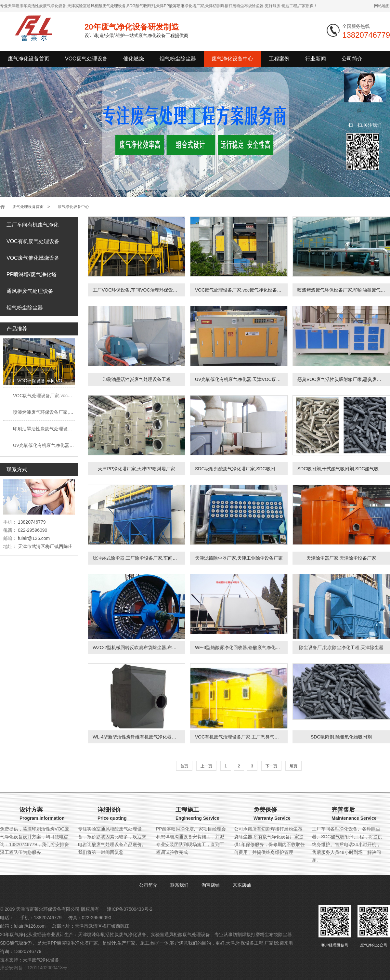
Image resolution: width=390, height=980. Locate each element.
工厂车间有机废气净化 (32, 225)
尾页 (293, 766)
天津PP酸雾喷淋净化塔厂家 (70, 943)
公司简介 (148, 885)
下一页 (271, 766)
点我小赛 (366, 110)
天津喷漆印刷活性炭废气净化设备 (112, 934)
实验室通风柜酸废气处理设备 (180, 934)
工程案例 (279, 59)
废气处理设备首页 (28, 207)
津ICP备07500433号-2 (130, 909)
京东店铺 (242, 885)
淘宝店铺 (211, 885)
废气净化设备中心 (232, 59)
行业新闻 (316, 59)
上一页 (206, 766)
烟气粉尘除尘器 (178, 59)
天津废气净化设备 (41, 960)
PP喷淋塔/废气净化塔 (32, 274)
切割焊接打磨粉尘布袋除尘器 (262, 934)
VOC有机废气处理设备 (33, 241)
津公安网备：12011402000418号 (34, 968)
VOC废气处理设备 (86, 59)
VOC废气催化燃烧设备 (33, 258)
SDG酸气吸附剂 (16, 943)
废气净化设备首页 (29, 59)
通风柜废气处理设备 (30, 291)
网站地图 (382, 6)
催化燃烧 (134, 59)
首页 (184, 766)
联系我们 (179, 885)
